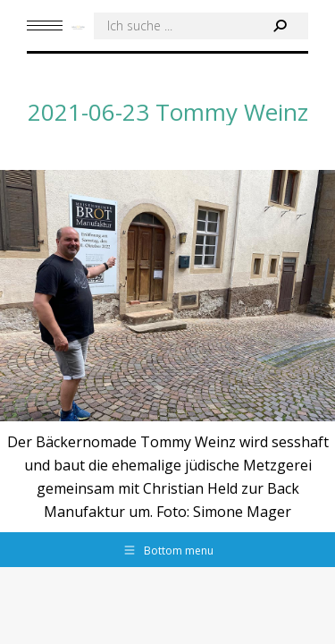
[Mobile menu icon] (45, 25)
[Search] (201, 26)
